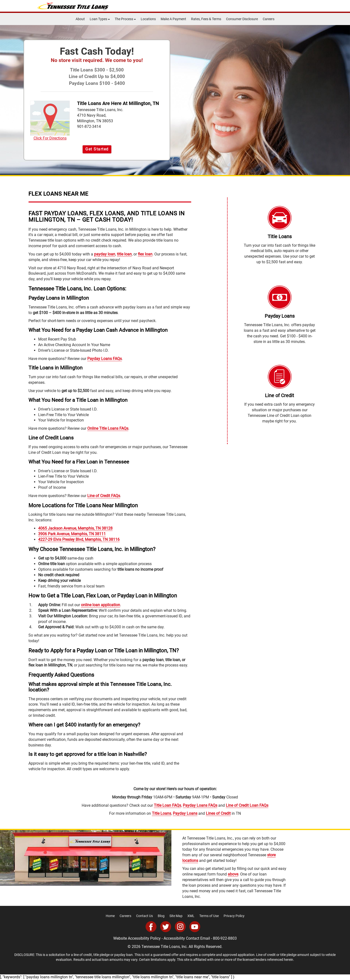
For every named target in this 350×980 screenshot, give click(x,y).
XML (191, 916)
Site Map (176, 916)
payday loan (105, 254)
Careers (269, 19)
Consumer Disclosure (242, 19)
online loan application (101, 605)
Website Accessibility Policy (137, 938)
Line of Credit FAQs (104, 496)
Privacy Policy (234, 916)
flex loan (145, 254)
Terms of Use (209, 916)
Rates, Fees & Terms (206, 19)
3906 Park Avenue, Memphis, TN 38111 (72, 534)
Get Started (97, 149)
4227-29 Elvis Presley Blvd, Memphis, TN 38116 (79, 539)
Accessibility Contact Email (187, 938)
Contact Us (144, 916)
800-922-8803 (225, 938)
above (233, 874)
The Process (125, 19)
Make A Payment (173, 19)
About (80, 19)
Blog (161, 916)
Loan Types (100, 19)
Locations (148, 19)
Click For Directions (50, 121)
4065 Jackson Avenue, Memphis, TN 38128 (75, 528)
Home (110, 916)
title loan (124, 254)
